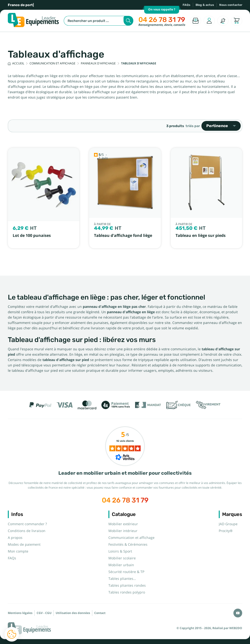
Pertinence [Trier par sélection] (221, 126)
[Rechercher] (99, 21)
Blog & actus (205, 5)
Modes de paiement (24, 544)
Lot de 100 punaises (32, 236)
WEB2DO (236, 628)
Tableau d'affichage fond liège (123, 236)
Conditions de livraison (27, 531)
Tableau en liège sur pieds (201, 236)
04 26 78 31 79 (162, 20)
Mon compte (18, 551)
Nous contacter (231, 5)
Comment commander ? (27, 524)
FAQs (187, 5)
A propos (15, 538)
